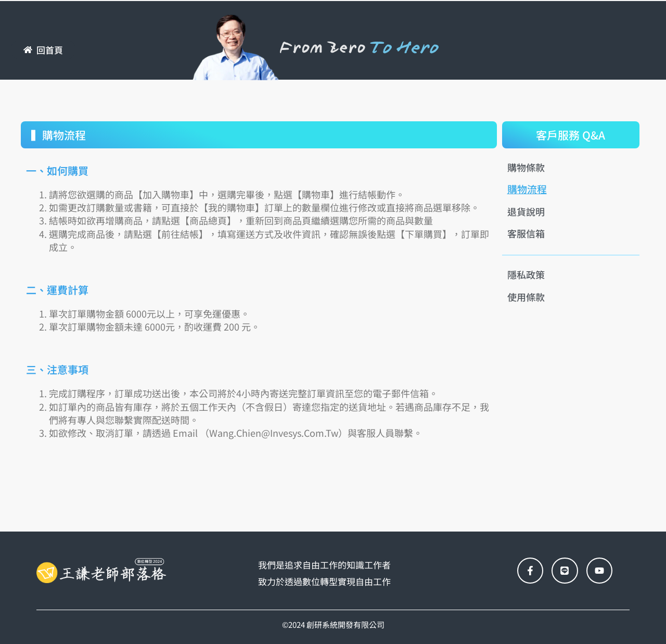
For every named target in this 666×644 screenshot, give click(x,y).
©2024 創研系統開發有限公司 (333, 624)
